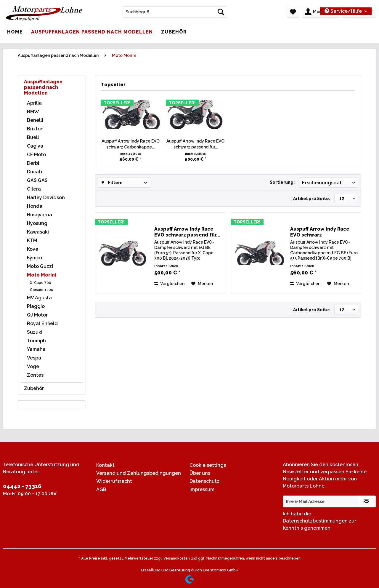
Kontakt (105, 465)
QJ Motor (37, 315)
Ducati (34, 172)
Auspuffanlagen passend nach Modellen (43, 87)
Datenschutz (204, 481)
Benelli (35, 120)
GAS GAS (37, 180)
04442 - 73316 (22, 486)
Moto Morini (42, 275)
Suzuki (35, 332)
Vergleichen (169, 284)
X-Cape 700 (41, 283)
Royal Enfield (42, 323)
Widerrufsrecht (114, 481)
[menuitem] (175, 14)
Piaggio (36, 306)
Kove (33, 249)
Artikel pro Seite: (312, 199)
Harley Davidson (46, 198)
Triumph (36, 341)
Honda (35, 206)
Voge (33, 366)
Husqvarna (40, 215)
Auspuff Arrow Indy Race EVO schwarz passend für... (195, 144)
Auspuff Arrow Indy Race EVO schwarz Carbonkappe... (131, 144)
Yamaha (36, 349)
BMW (33, 112)
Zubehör (34, 388)
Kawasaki (38, 232)
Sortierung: (282, 182)
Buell (33, 137)
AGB (101, 489)
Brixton (35, 129)
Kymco (34, 258)
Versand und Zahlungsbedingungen (139, 473)
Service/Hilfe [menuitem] (344, 11)
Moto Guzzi (40, 266)
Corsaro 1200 (42, 290)
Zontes (35, 375)
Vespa (34, 358)
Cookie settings (208, 465)
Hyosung (37, 223)
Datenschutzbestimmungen (315, 521)
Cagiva (35, 146)
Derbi (33, 163)
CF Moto (36, 155)
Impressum (202, 489)
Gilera (34, 189)
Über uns (200, 473)
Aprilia (34, 103)
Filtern (112, 183)
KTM (32, 241)
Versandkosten (177, 558)
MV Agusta (39, 298)
